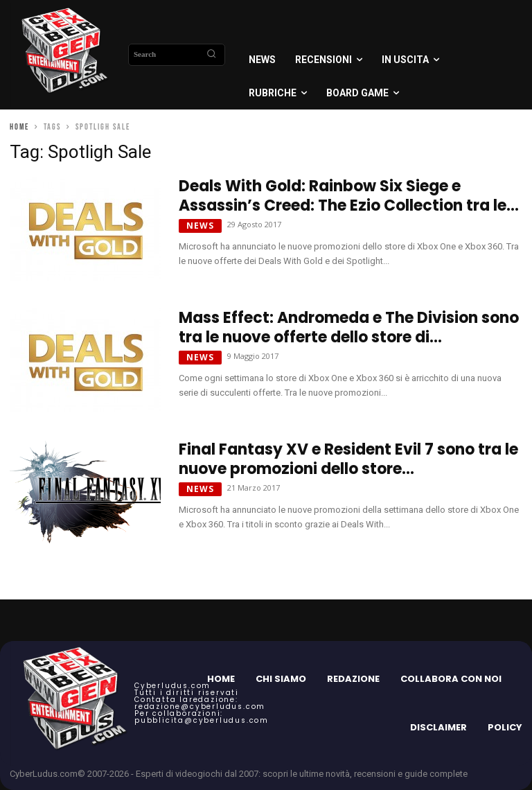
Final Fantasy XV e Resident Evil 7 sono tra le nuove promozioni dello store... (348, 459)
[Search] (211, 55)
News (200, 226)
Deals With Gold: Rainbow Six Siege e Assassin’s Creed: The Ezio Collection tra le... (349, 196)
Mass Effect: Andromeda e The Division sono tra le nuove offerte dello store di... (349, 327)
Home (19, 127)
